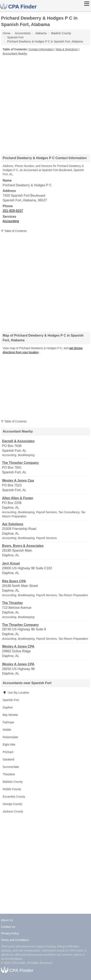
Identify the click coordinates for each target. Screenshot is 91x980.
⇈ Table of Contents (14, 231)
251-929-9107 (13, 211)
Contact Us (8, 927)
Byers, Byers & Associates (23, 546)
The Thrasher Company (20, 463)
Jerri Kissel (11, 563)
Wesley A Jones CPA (18, 646)
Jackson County (13, 811)
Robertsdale (10, 737)
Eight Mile (9, 745)
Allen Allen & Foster (18, 498)
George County (12, 804)
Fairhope (8, 722)
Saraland (8, 759)
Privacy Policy (10, 933)
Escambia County (14, 797)
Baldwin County (13, 782)
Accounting (11, 221)
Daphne (8, 707)
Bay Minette (10, 715)
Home (6, 33)
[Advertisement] (45, 103)
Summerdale (11, 767)
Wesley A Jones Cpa (18, 481)
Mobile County (12, 789)
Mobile (7, 730)
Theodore (9, 774)
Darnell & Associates (18, 441)
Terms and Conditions (15, 940)
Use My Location (16, 693)
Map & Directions (67, 49)
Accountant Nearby (15, 53)
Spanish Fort (11, 700)
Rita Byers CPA (14, 581)
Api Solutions (13, 524)
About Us (7, 920)
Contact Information (41, 49)
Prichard (8, 752)
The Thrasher (12, 603)
